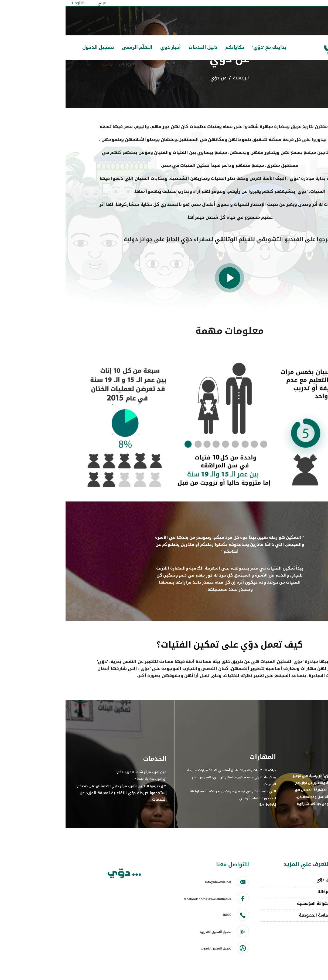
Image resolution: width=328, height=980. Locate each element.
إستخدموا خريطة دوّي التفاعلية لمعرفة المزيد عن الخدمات (57, 797)
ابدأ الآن (277, 811)
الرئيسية (175, 78)
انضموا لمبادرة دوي (300, 880)
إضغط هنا (202, 805)
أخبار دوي (105, 47)
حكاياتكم (169, 47)
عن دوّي (258, 880)
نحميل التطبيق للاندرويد (150, 932)
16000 (161, 915)
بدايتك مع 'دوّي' (204, 47)
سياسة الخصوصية (249, 915)
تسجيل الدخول (33, 47)
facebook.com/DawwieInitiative (142, 899)
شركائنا (258, 892)
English (13, 3)
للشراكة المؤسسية (248, 904)
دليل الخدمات (137, 47)
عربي (36, 3)
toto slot (309, 905)
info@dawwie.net (153, 882)
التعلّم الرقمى (72, 47)
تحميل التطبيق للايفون (151, 948)
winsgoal (309, 917)
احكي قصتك (307, 892)
